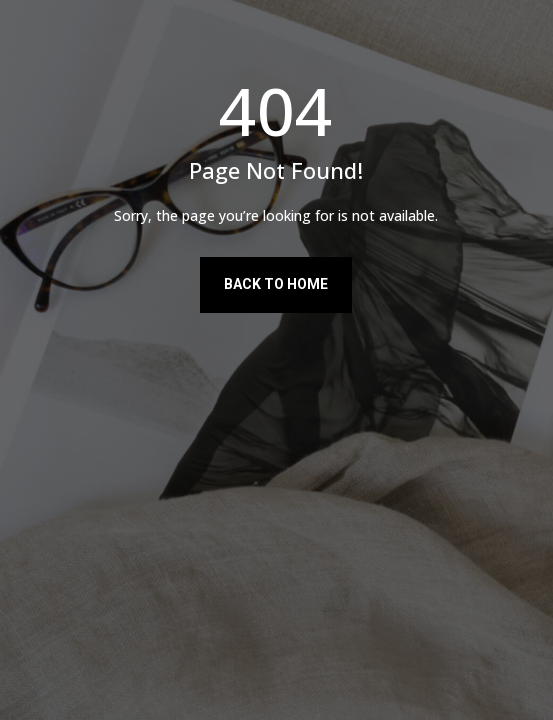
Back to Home (276, 284)
